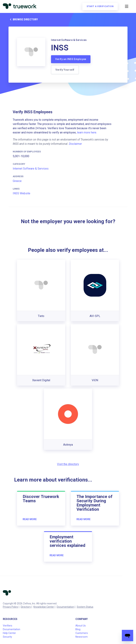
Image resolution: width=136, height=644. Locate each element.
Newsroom (82, 637)
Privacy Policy (10, 607)
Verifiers (8, 626)
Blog (78, 629)
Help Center (9, 633)
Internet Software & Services (31, 169)
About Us (81, 626)
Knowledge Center (44, 607)
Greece (17, 181)
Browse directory (23, 19)
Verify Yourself (65, 70)
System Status (85, 607)
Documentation (65, 607)
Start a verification (100, 6)
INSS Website (22, 193)
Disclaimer (75, 144)
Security (7, 637)
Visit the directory (68, 464)
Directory (26, 607)
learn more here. (87, 132)
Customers (82, 633)
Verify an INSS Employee (71, 59)
